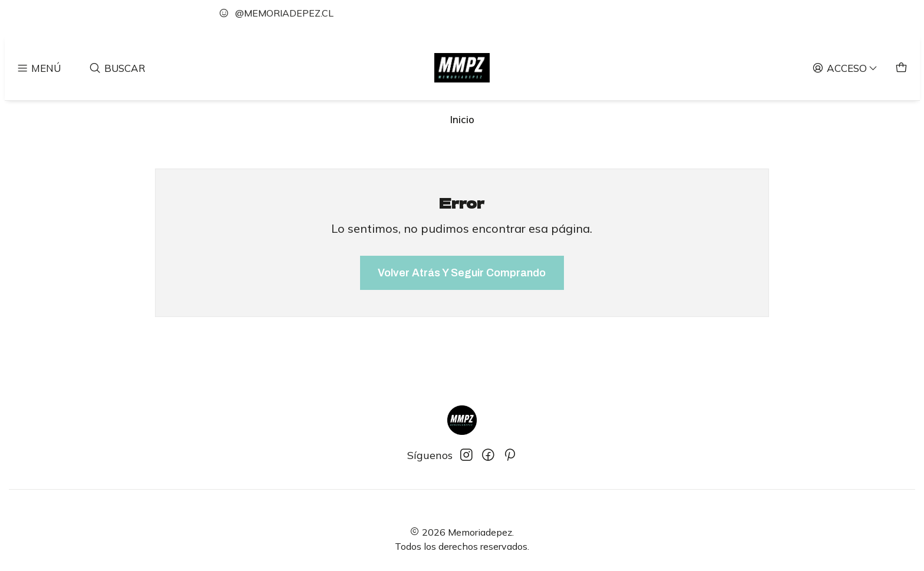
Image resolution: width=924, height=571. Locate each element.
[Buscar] (118, 67)
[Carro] (902, 67)
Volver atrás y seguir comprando (462, 273)
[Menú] (39, 67)
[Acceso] (845, 67)
